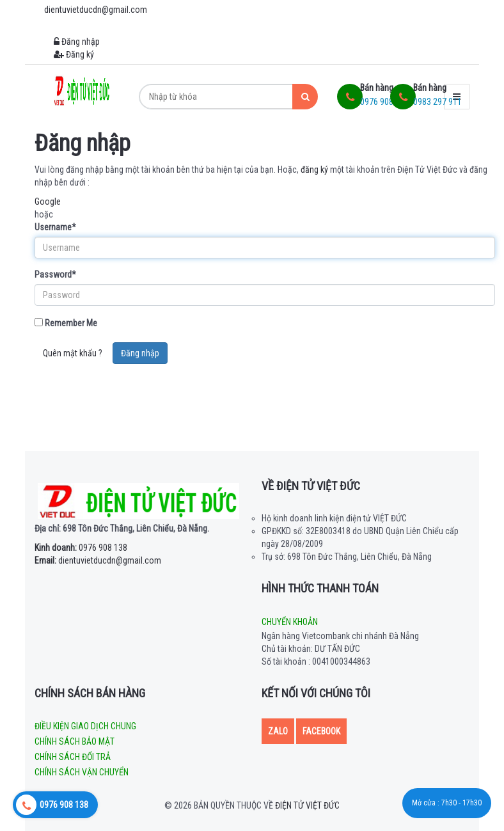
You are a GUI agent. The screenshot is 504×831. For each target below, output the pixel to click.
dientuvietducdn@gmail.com (98, 560)
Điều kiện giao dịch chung (85, 726)
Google (48, 202)
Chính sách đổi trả (73, 757)
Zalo (278, 731)
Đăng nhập (77, 42)
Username (55, 227)
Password (55, 274)
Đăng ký (74, 54)
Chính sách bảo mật (75, 741)
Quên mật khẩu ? (73, 353)
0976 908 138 (81, 548)
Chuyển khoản (290, 622)
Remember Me (66, 323)
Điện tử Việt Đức (307, 805)
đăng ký (314, 170)
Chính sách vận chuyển (82, 772)
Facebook (321, 731)
